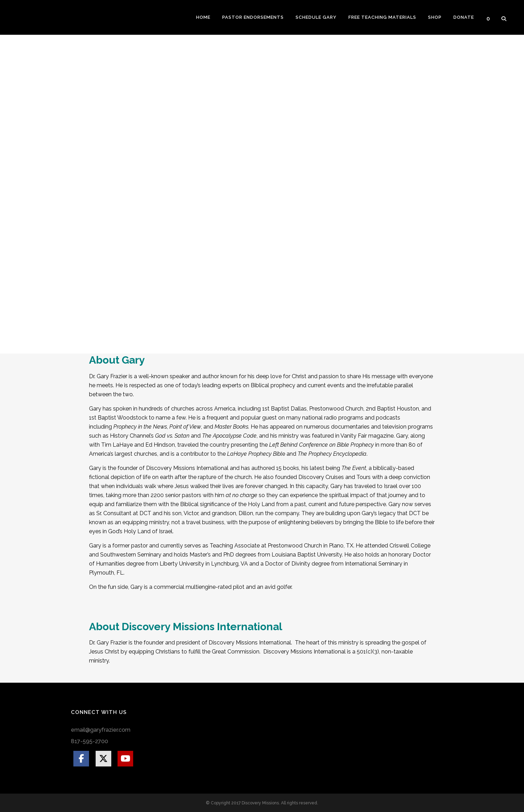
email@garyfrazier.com (101, 730)
